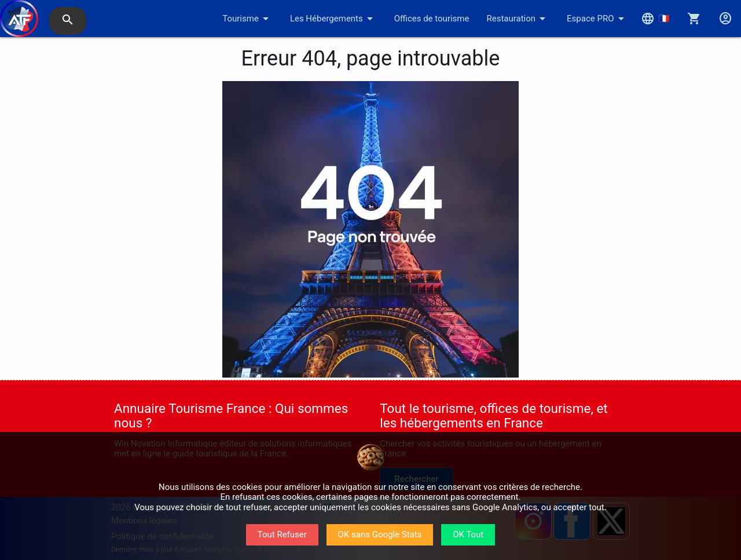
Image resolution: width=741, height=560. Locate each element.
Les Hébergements (333, 19)
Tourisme (247, 19)
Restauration (518, 19)
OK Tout (468, 535)
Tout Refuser (282, 535)
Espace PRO (597, 19)
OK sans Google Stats (380, 535)
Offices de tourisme (432, 19)
